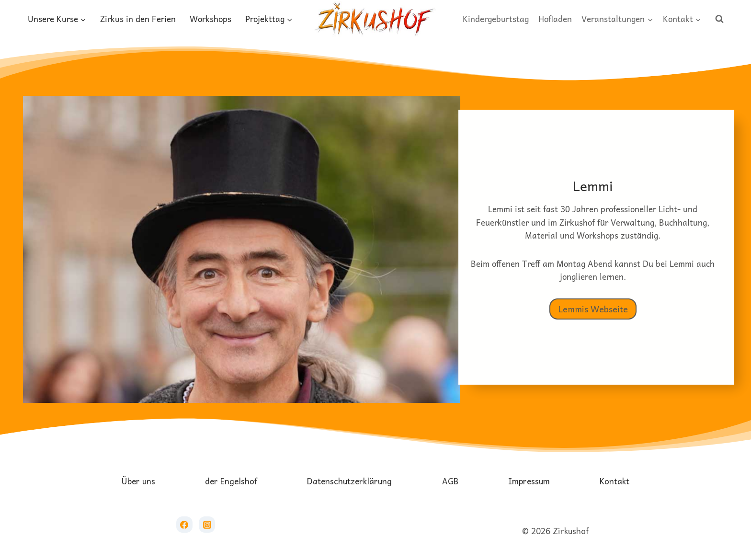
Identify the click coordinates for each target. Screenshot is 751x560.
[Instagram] (207, 525)
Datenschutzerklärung (349, 481)
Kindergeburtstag (496, 19)
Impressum (529, 481)
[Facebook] (184, 525)
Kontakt (614, 481)
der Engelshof (231, 481)
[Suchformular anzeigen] (719, 19)
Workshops (211, 19)
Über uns (138, 481)
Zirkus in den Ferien (138, 19)
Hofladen (555, 19)
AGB (450, 481)
